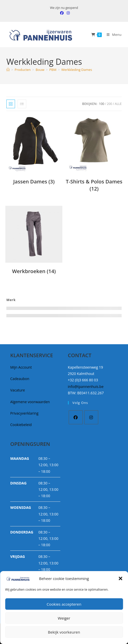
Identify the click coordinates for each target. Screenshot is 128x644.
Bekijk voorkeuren (64, 632)
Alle (118, 104)
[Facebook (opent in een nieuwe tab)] (62, 13)
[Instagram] (91, 417)
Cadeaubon (20, 379)
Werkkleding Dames (77, 70)
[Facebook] (76, 417)
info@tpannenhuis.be (86, 387)
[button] (120, 578)
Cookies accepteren (64, 604)
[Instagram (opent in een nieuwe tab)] (67, 13)
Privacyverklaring (24, 413)
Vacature (18, 390)
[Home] (8, 70)
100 (102, 104)
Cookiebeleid (21, 425)
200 (110, 104)
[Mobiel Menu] (112, 35)
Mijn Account (21, 367)
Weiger (64, 618)
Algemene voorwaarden (30, 402)
